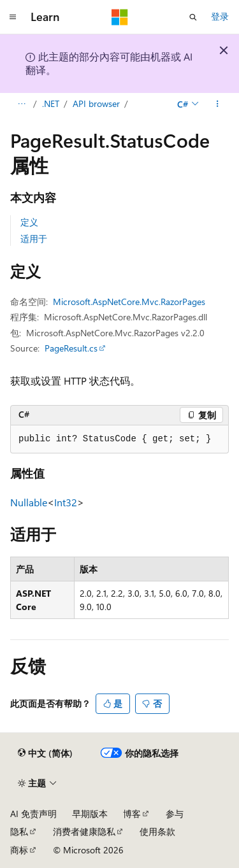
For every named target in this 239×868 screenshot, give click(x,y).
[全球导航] (13, 17)
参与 (175, 814)
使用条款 (157, 831)
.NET (51, 103)
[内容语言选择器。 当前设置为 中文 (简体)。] (45, 753)
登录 (220, 16)
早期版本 (90, 814)
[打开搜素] (193, 17)
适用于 (34, 238)
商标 (19, 850)
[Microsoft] (120, 17)
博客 (132, 814)
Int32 (66, 502)
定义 (29, 222)
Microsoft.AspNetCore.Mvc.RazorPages (129, 302)
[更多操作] (218, 104)
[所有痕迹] (21, 104)
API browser (96, 103)
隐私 (19, 831)
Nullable (29, 502)
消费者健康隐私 (84, 831)
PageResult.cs (71, 348)
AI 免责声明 (33, 814)
